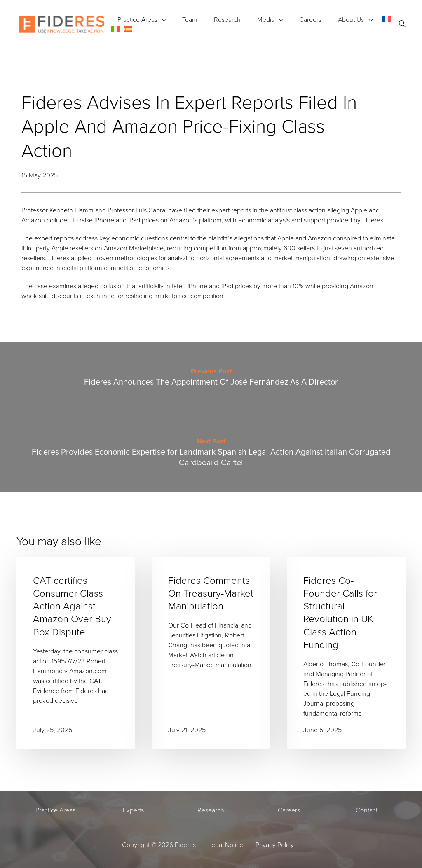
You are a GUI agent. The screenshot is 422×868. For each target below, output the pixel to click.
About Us (351, 19)
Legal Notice (226, 845)
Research (227, 19)
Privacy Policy (275, 845)
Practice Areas (137, 19)
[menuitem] (387, 19)
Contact (367, 810)
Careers (310, 19)
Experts (133, 810)
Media (266, 19)
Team (190, 19)
